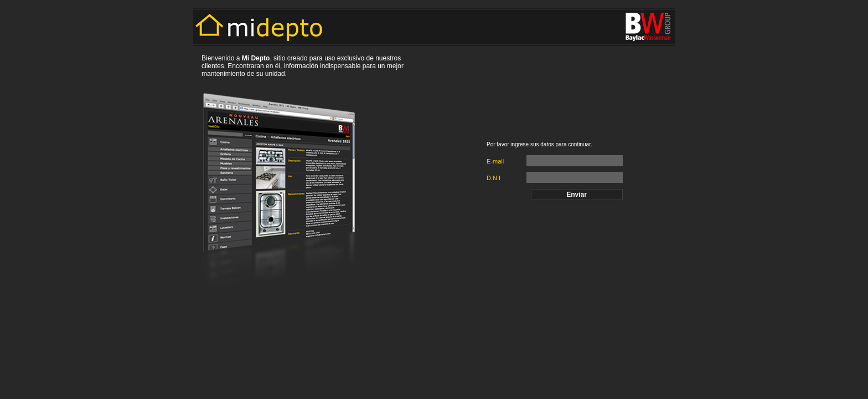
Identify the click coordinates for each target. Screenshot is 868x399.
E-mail (495, 161)
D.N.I (494, 178)
